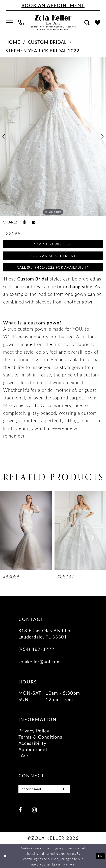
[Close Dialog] (5, 856)
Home (13, 42)
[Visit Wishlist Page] (98, 23)
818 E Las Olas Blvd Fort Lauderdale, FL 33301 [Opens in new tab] (46, 634)
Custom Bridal (47, 42)
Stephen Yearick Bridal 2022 (42, 50)
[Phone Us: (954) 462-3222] (21, 23)
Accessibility (32, 743)
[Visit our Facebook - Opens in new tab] (20, 810)
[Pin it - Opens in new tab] (24, 222)
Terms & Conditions (40, 737)
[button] (9, 23)
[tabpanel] (53, 137)
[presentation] (26, 531)
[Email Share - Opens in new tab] (34, 222)
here (71, 864)
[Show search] (87, 23)
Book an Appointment (53, 256)
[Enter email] (44, 789)
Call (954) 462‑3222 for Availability (53, 267)
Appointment (33, 749)
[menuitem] (9, 23)
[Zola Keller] (53, 23)
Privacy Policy (34, 731)
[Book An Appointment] (53, 5)
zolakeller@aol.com (40, 661)
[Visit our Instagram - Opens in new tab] (34, 810)
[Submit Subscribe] (64, 789)
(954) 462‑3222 (36, 649)
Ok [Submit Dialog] (100, 856)
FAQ (23, 755)
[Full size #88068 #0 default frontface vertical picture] (53, 137)
